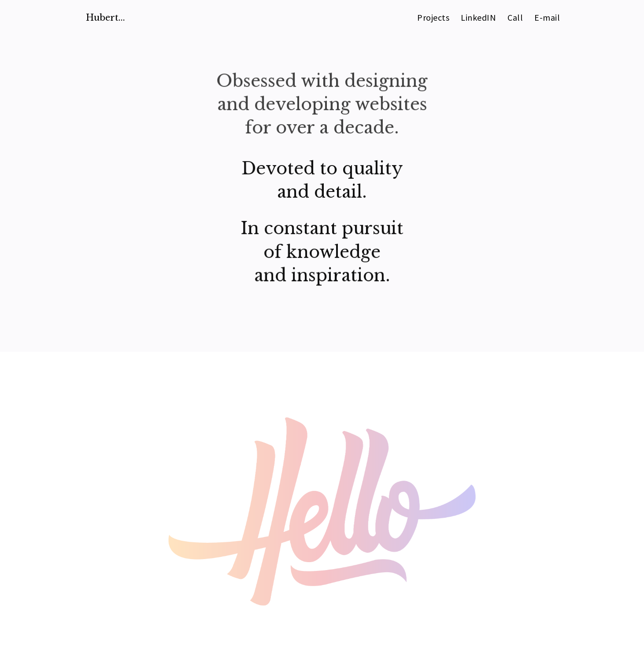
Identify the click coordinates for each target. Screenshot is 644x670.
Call (515, 19)
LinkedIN (478, 19)
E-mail (547, 19)
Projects (433, 19)
